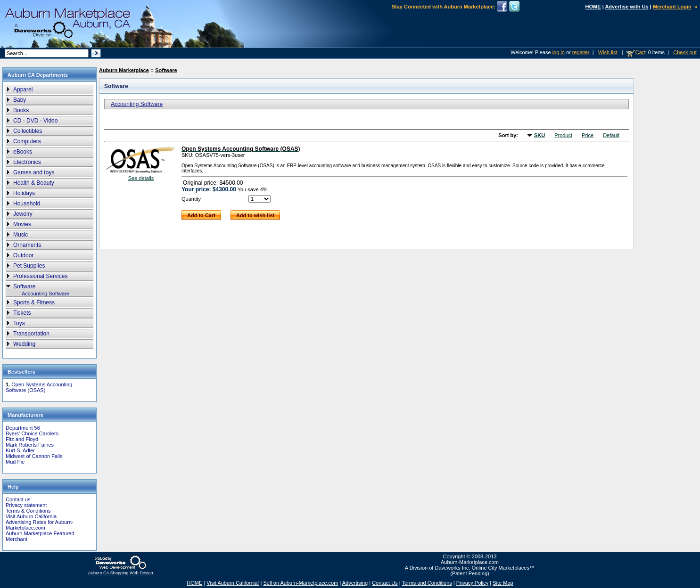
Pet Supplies (29, 266)
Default (611, 135)
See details (141, 178)
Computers (27, 141)
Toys (19, 323)
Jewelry (23, 214)
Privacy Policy (472, 583)
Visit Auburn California (31, 516)
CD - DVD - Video (35, 121)
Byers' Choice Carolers (32, 433)
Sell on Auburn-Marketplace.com (301, 583)
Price (588, 135)
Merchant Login (672, 7)
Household (27, 204)
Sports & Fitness (34, 302)
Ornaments (27, 245)
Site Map (503, 583)
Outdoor (23, 255)
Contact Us (385, 583)
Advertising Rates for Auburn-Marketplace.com (40, 525)
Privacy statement (26, 505)
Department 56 (23, 428)
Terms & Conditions (28, 511)
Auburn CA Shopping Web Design (121, 573)
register (581, 52)
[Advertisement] (665, 226)
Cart (640, 52)
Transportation (31, 334)
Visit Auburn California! (233, 583)
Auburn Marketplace (124, 70)
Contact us (18, 499)
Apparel (23, 90)
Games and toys (34, 172)
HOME (593, 7)
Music (21, 235)
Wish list (608, 52)
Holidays (24, 193)
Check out (685, 52)
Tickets (22, 313)
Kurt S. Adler (20, 450)
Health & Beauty (34, 183)
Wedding (24, 344)
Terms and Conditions (427, 583)
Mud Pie (15, 462)
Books (21, 110)
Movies (22, 224)
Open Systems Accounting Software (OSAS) (39, 387)
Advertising (355, 583)
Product (563, 135)
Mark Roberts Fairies (30, 445)
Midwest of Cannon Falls (34, 456)
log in (559, 52)
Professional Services (40, 276)
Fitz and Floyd (22, 439)
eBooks (23, 152)
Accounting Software (45, 294)
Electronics (27, 162)
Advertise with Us (626, 7)
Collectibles (28, 131)
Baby (20, 100)
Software (24, 286)
